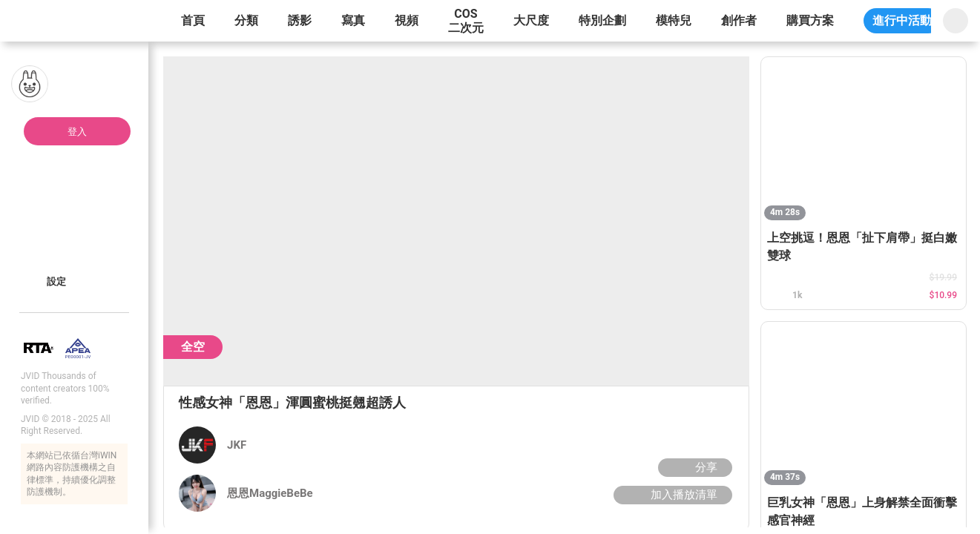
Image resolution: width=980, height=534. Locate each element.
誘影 (300, 20)
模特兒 (674, 20)
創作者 (739, 20)
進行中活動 (902, 20)
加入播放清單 (671, 495)
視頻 (407, 20)
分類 (246, 20)
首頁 (193, 20)
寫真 (353, 20)
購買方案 (810, 20)
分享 (693, 467)
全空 (193, 347)
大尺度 (531, 20)
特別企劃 (602, 20)
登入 (77, 132)
